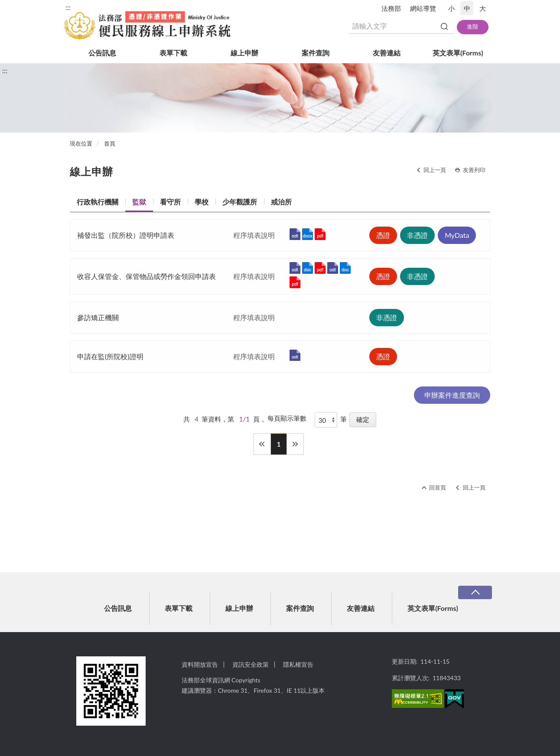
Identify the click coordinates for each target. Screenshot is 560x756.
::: (68, 7)
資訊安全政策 (251, 664)
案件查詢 (316, 53)
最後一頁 (295, 444)
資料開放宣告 (200, 664)
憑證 (383, 235)
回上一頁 (435, 170)
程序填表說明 (254, 235)
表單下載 (173, 53)
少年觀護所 (240, 202)
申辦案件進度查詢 (452, 395)
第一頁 (262, 444)
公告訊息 (102, 53)
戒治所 (281, 202)
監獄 (139, 202)
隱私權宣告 (298, 664)
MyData (457, 235)
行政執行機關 (98, 202)
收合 (475, 592)
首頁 (110, 143)
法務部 (391, 8)
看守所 (170, 202)
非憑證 (417, 235)
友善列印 (474, 170)
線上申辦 (244, 53)
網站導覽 (423, 8)
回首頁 (438, 487)
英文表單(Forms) (458, 53)
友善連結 (387, 53)
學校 (202, 202)
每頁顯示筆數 (287, 418)
